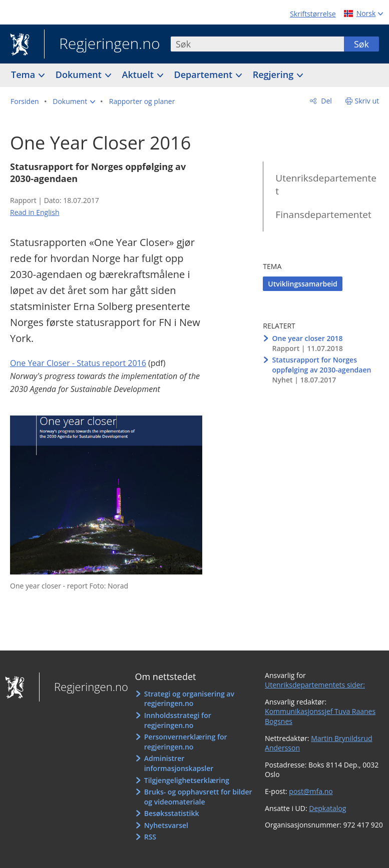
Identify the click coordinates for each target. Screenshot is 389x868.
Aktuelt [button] (139, 74)
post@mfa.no (311, 791)
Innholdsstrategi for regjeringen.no (178, 720)
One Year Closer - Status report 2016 (78, 363)
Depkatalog (327, 808)
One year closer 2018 (308, 338)
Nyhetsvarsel (166, 825)
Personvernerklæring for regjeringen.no (186, 742)
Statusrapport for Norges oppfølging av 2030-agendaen (322, 365)
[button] (74, 101)
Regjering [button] (274, 74)
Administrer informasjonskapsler (179, 763)
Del (326, 101)
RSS (150, 837)
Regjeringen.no (102, 44)
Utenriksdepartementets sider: (315, 685)
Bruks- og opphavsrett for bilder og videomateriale (198, 797)
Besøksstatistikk (172, 813)
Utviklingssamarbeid (302, 284)
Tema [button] (24, 74)
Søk (361, 44)
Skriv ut (367, 101)
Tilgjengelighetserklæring (187, 780)
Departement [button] (205, 74)
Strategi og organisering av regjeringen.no (189, 699)
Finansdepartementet (323, 214)
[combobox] (257, 44)
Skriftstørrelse (313, 14)
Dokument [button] (80, 74)
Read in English (35, 212)
